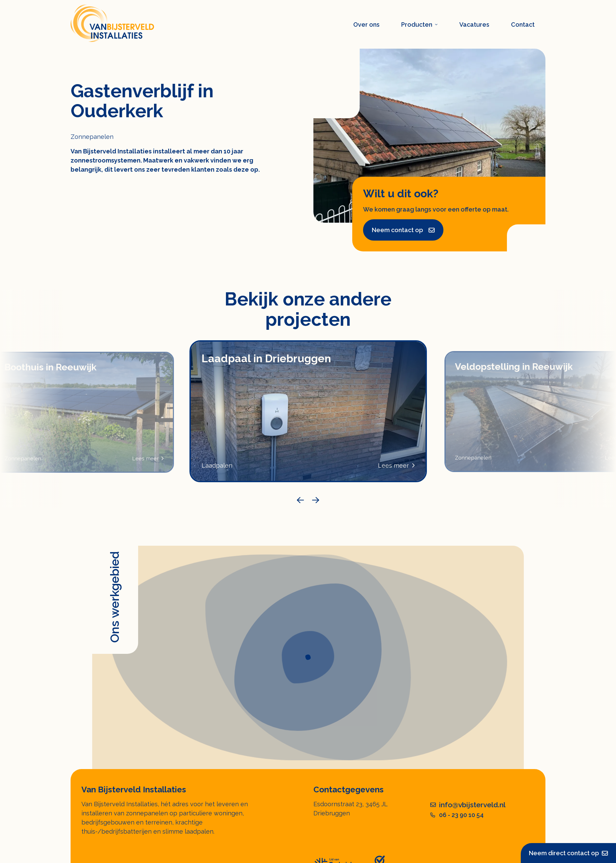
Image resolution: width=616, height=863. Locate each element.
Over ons (366, 24)
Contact (523, 24)
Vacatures (474, 24)
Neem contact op (403, 230)
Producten (419, 24)
